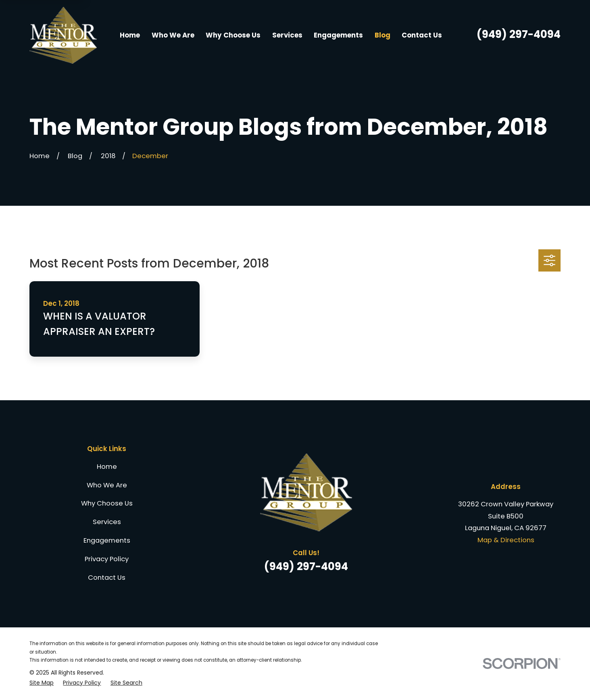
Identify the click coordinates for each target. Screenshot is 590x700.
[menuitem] (42, 683)
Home (107, 466)
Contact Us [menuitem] (422, 35)
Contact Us (107, 577)
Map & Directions (506, 540)
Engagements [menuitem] (338, 35)
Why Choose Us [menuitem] (233, 35)
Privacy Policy (107, 559)
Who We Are (107, 485)
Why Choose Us (107, 503)
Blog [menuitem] (383, 35)
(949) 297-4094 (519, 34)
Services (107, 522)
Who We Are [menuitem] (173, 35)
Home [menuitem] (130, 35)
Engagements (107, 540)
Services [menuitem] (287, 35)
